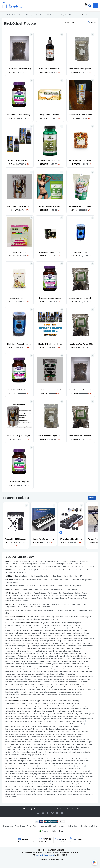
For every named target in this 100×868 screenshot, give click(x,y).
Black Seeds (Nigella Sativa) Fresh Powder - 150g (19, 436)
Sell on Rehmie (74, 826)
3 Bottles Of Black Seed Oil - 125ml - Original (50, 344)
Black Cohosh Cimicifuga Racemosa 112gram (50, 436)
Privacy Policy (32, 826)
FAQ (30, 809)
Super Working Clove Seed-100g (19, 69)
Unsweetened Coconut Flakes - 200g (81, 206)
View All (92, 498)
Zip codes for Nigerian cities (60, 809)
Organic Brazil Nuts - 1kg (19, 298)
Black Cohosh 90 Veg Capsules (19, 390)
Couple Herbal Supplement (50, 115)
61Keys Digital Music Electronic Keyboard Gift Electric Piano (71, 539)
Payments (44, 809)
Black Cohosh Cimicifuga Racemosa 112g (81, 69)
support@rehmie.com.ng (45, 855)
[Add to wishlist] (26, 505)
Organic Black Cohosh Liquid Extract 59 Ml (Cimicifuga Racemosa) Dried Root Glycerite (50, 69)
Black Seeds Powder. (81, 252)
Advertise (45, 840)
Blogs (36, 809)
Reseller (84, 826)
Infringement (8, 826)
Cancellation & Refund (47, 826)
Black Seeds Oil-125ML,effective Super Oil (81, 115)
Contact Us (76, 809)
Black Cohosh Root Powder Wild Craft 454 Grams (81, 436)
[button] (95, 6)
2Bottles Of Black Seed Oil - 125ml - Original (19, 160)
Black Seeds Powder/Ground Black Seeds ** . (19, 344)
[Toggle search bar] (90, 6)
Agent (76, 840)
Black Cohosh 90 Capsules (19, 482)
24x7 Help (93, 826)
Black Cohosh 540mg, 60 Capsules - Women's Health (50, 160)
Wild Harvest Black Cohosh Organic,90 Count (19, 115)
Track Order (62, 826)
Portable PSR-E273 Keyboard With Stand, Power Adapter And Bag (16, 539)
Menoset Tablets (19, 252)
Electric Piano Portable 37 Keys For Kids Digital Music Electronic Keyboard (44, 539)
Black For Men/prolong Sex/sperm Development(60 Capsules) (50, 252)
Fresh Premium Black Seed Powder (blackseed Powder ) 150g (19, 206)
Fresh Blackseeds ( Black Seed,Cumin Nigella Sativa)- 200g (50, 390)
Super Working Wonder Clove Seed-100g (81, 390)
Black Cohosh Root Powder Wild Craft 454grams (81, 298)
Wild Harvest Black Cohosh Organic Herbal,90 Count (50, 298)
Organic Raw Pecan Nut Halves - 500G (81, 160)
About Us (23, 809)
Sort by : (66, 22)
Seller (61, 840)
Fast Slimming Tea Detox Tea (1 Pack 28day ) (50, 206)
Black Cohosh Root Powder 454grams (81, 344)
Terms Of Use (20, 826)
